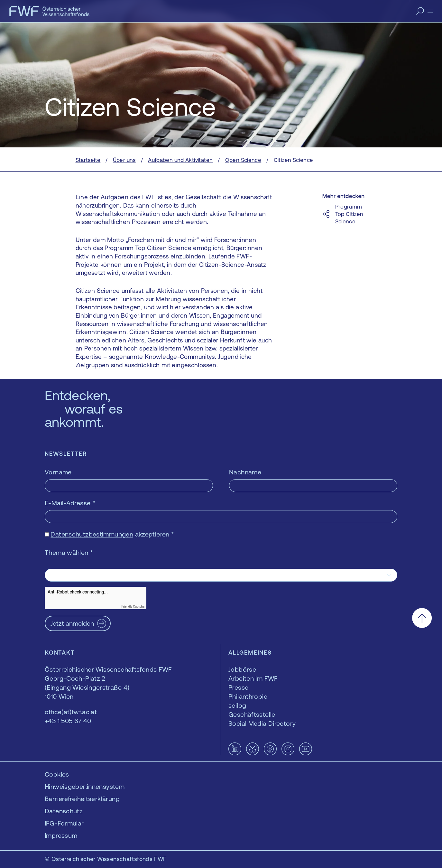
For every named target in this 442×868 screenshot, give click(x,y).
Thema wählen (69, 552)
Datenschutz (64, 811)
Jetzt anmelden (72, 623)
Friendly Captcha (133, 607)
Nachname (245, 472)
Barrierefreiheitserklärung (82, 799)
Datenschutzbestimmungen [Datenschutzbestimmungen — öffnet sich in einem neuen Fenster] (92, 534)
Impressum (61, 835)
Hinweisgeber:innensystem (85, 786)
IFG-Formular (64, 823)
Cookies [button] (57, 774)
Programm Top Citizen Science (349, 214)
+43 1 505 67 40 (68, 721)
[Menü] (430, 11)
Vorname (58, 472)
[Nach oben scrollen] (422, 618)
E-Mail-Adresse (70, 503)
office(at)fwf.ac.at (71, 712)
